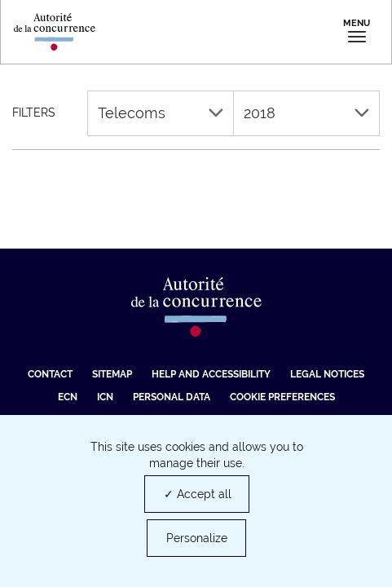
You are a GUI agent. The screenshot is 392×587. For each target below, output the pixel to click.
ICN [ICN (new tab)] (105, 397)
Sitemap (112, 374)
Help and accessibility (211, 374)
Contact (50, 374)
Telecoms (161, 113)
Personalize (197, 538)
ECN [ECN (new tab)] (68, 397)
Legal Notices (327, 374)
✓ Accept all (198, 494)
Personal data (172, 397)
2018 (306, 113)
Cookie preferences (282, 397)
